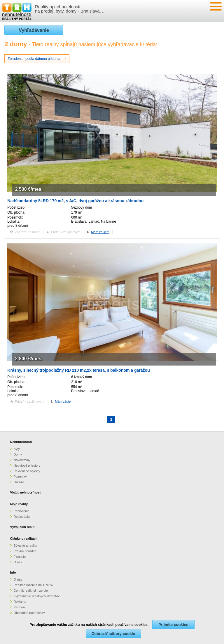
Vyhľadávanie (34, 30)
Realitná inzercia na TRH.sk (34, 585)
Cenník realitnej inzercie (31, 591)
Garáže (19, 482)
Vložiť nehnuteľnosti (26, 492)
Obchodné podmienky (29, 613)
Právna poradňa (25, 551)
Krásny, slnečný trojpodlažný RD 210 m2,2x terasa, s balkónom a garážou (78, 370)
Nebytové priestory (27, 465)
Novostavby (22, 460)
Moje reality (19, 504)
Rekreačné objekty (27, 471)
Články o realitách (24, 539)
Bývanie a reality (26, 546)
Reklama (20, 602)
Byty (17, 449)
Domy (18, 454)
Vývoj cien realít (22, 527)
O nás (18, 562)
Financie (20, 557)
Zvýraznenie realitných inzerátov (37, 596)
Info (13, 572)
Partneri (19, 607)
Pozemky (20, 477)
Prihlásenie (22, 511)
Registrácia (22, 517)
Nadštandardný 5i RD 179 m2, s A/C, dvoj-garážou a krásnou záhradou (75, 201)
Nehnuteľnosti (21, 442)
